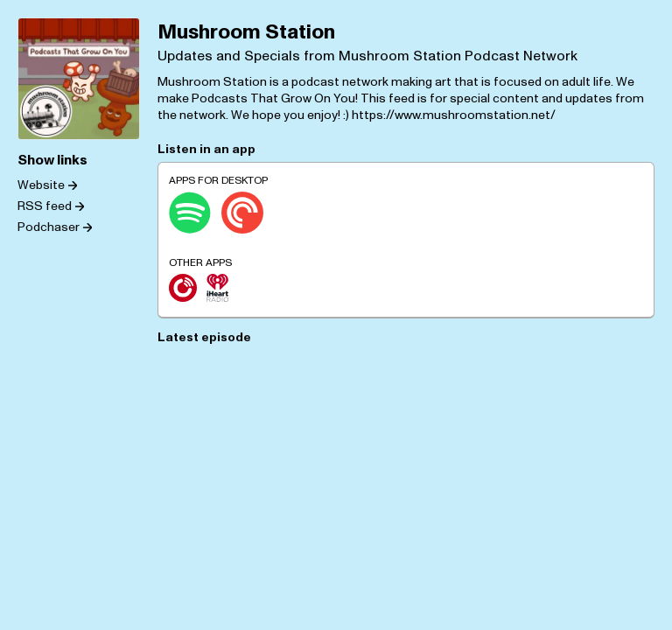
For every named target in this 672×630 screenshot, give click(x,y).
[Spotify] (190, 213)
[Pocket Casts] (242, 213)
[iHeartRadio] (218, 288)
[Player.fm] (183, 288)
